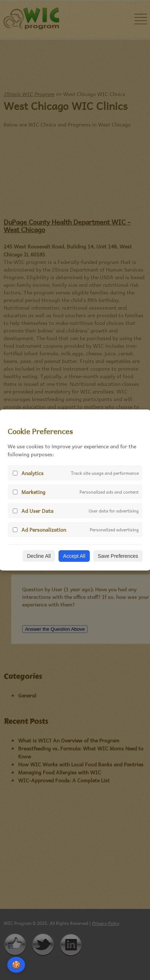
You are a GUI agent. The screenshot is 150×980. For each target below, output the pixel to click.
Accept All (74, 556)
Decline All (39, 556)
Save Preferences (118, 556)
